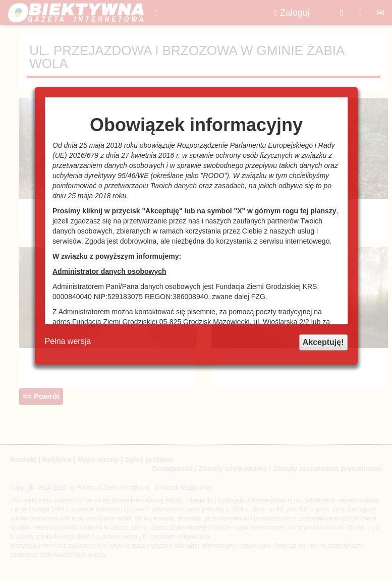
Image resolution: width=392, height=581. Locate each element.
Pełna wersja (68, 341)
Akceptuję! (323, 342)
